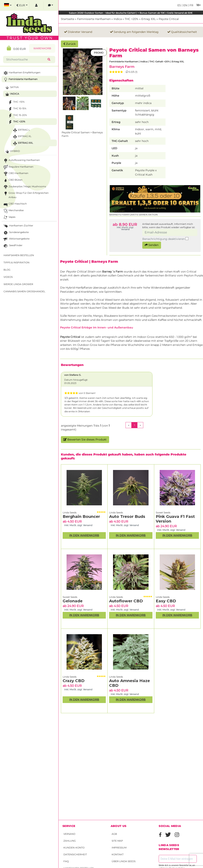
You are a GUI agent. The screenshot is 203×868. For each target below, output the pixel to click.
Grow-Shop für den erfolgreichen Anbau (26, 195)
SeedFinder (13, 246)
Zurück (69, 44)
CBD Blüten (13, 180)
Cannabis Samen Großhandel (24, 291)
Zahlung (70, 841)
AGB (114, 834)
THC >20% (132, 19)
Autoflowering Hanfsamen (21, 161)
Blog (7, 270)
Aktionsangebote (16, 239)
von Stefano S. (73, 375)
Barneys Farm (122, 67)
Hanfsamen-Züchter (18, 226)
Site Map (117, 841)
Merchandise (13, 211)
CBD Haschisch (15, 204)
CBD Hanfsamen (16, 174)
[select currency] (22, 5)
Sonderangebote (16, 233)
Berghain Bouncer (81, 516)
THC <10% (16, 102)
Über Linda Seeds (124, 861)
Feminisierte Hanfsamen (94, 19)
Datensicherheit (75, 854)
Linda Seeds (70, 512)
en (185, 5)
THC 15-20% (17, 116)
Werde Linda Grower (18, 284)
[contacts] (51, 5)
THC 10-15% (17, 109)
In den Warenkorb (84, 535)
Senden (152, 245)
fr (191, 5)
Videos (8, 277)
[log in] (36, 5)
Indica (118, 19)
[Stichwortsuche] (26, 60)
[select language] (8, 5)
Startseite (68, 19)
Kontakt (118, 854)
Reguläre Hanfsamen (18, 167)
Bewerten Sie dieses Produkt (85, 439)
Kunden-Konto (74, 848)
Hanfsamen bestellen (19, 255)
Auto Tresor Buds (127, 516)
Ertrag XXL (149, 19)
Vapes (9, 217)
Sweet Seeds (163, 512)
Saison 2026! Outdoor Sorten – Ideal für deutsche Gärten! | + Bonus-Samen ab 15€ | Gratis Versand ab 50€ (131, 13)
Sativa (12, 88)
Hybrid (12, 152)
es (179, 5)
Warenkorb (42, 48)
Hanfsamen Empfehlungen (22, 73)
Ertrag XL (22, 137)
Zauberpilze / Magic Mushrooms (24, 187)
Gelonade (73, 601)
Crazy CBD (74, 681)
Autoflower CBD (126, 601)
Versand (69, 834)
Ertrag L (21, 130)
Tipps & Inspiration (16, 262)
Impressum (119, 848)
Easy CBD (166, 601)
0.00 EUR (16, 48)
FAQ (66, 861)
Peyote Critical (169, 19)
